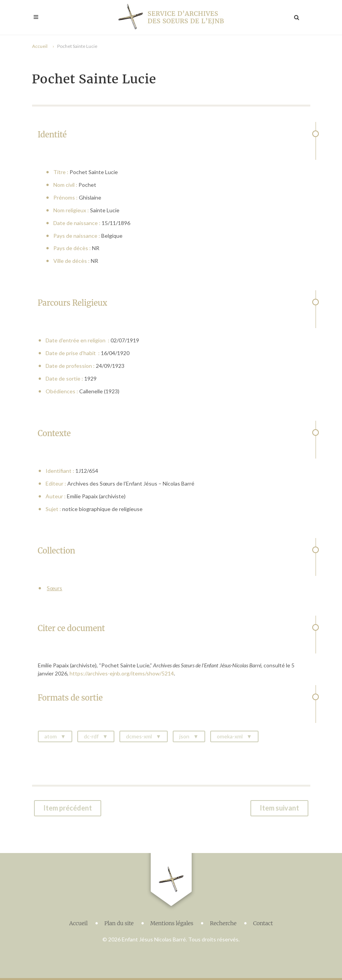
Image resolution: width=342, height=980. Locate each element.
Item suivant (279, 808)
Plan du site (119, 923)
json (184, 736)
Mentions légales (172, 923)
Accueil (40, 46)
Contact (263, 923)
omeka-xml (230, 736)
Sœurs (54, 588)
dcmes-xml (139, 736)
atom (51, 736)
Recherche (223, 923)
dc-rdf (91, 736)
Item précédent (68, 808)
